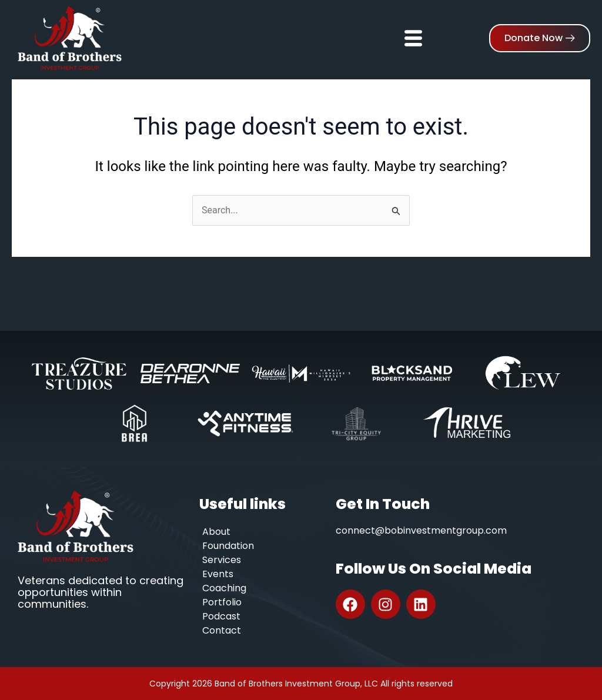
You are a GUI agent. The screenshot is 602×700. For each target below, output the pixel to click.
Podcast (221, 616)
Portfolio (222, 602)
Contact (222, 630)
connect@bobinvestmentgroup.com (421, 530)
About (216, 532)
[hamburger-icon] (413, 33)
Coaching (224, 588)
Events (218, 574)
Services (222, 560)
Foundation (228, 546)
